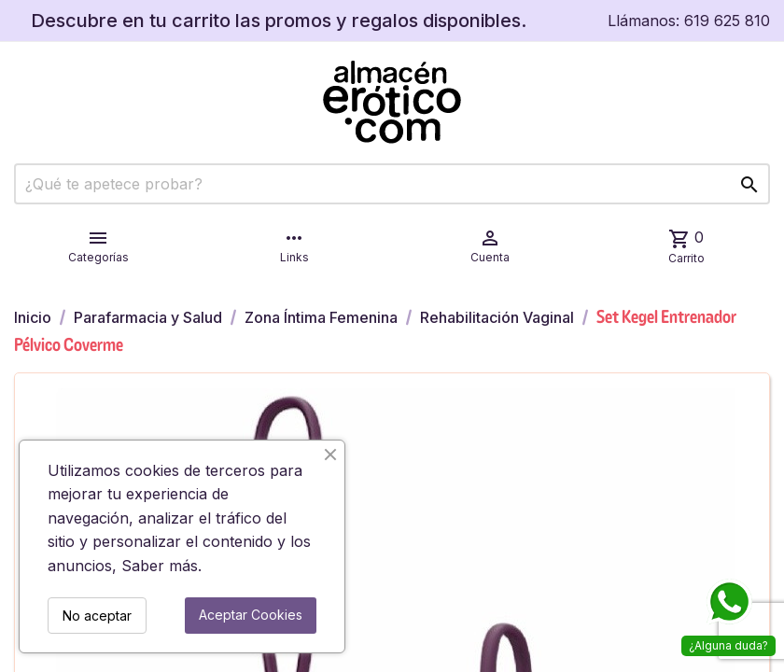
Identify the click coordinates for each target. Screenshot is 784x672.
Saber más (160, 566)
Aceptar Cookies (251, 615)
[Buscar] (392, 184)
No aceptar (97, 616)
